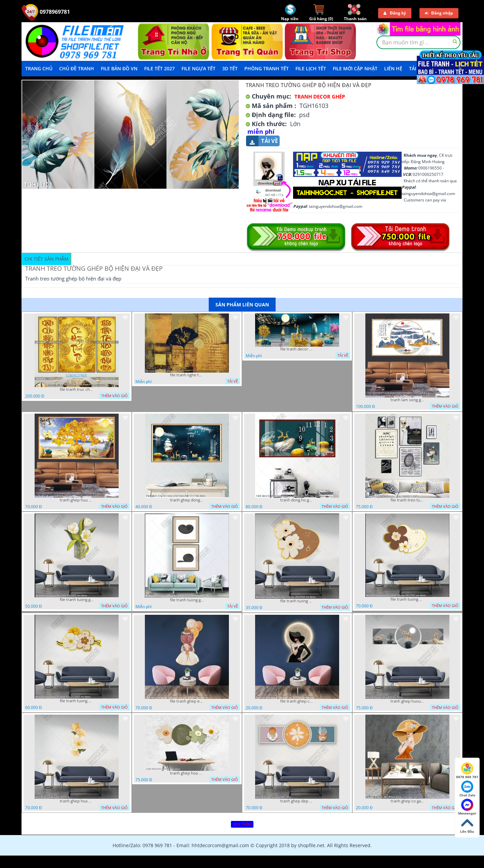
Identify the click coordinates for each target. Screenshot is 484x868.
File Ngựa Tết (198, 68)
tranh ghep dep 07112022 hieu (297, 801)
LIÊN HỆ (393, 68)
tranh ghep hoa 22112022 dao (187, 773)
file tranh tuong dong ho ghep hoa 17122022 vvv (77, 701)
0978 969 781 (467, 771)
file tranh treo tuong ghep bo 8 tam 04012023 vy (407, 500)
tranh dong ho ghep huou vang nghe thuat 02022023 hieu (297, 500)
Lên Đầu (467, 825)
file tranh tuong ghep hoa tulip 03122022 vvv (77, 600)
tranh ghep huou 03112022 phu (407, 701)
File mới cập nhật (355, 68)
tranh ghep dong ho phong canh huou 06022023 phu (187, 500)
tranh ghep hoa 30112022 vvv (77, 801)
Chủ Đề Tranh (77, 68)
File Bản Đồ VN (119, 68)
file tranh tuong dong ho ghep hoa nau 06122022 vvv (407, 599)
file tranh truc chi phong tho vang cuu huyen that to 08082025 (77, 389)
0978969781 (46, 12)
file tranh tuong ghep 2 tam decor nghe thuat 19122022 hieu (187, 600)
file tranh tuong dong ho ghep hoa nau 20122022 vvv (297, 601)
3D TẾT (230, 68)
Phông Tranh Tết (267, 68)
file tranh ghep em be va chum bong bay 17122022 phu (187, 701)
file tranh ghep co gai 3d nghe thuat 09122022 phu (297, 701)
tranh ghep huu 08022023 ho (77, 500)
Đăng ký (395, 13)
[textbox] (418, 42)
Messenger (467, 807)
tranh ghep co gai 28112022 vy (407, 801)
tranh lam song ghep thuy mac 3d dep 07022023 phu (407, 400)
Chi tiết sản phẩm (47, 259)
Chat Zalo (467, 789)
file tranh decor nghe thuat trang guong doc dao (297, 349)
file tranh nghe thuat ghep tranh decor (187, 375)
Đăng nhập (439, 13)
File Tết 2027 (159, 68)
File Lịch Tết (311, 68)
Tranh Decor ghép (320, 97)
